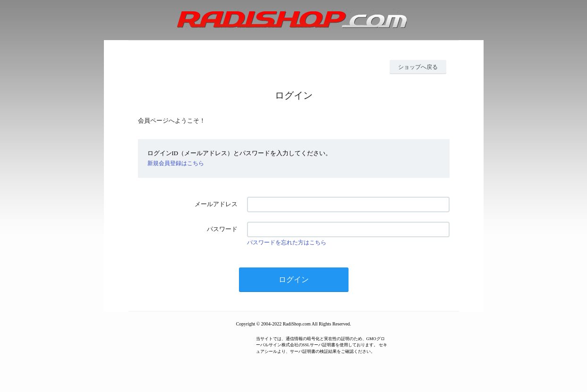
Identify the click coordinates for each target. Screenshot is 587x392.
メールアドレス (216, 204)
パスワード (222, 229)
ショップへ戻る (418, 67)
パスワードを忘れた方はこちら (287, 242)
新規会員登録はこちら (176, 163)
